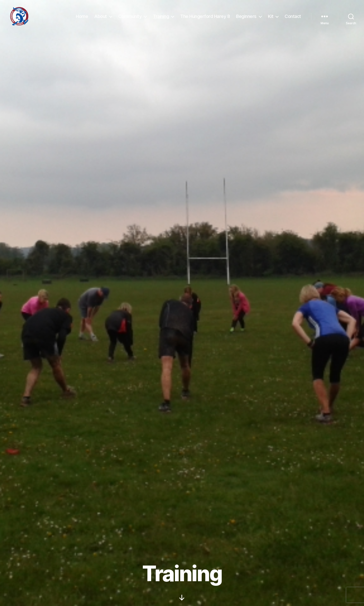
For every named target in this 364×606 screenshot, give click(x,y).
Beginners (246, 18)
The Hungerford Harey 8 (205, 18)
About (101, 18)
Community (130, 18)
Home (82, 18)
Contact (293, 18)
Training (161, 18)
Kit (271, 18)
